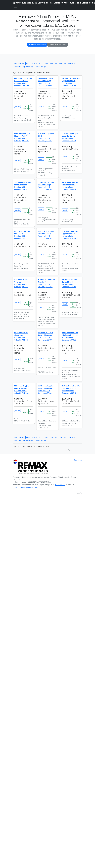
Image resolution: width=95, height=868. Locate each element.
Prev (71, 451)
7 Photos (25, 211)
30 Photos (49, 359)
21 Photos (49, 308)
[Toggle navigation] (15, 7)
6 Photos (25, 255)
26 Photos (49, 210)
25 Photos (73, 412)
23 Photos (73, 158)
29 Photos (25, 161)
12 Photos (49, 160)
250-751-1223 (60, 485)
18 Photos (25, 107)
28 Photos (73, 107)
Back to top (78, 460)
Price (41, 63)
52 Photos (25, 361)
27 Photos (49, 412)
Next (75, 451)
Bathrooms (72, 63)
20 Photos (73, 255)
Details (17, 106)
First (66, 451)
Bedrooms (54, 63)
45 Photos (73, 362)
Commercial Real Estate (57, 45)
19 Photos (25, 304)
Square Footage (28, 67)
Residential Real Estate (37, 45)
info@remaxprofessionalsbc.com (25, 487)
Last (80, 451)
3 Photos (49, 255)
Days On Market (19, 63)
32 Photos (49, 107)
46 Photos (73, 211)
